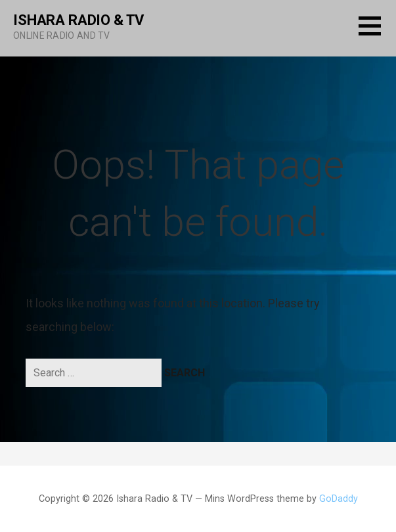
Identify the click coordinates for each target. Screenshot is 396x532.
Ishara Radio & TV (78, 20)
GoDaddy (339, 499)
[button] (377, 34)
